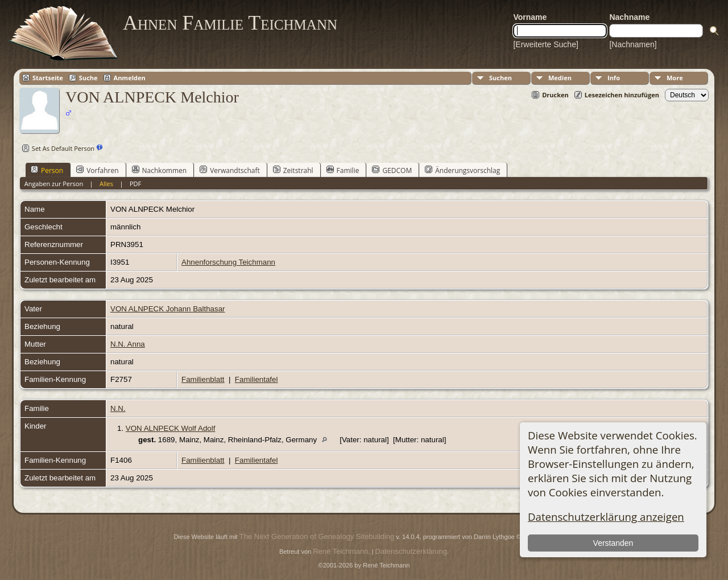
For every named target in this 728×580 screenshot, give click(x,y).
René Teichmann (340, 551)
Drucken (555, 95)
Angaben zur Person (54, 184)
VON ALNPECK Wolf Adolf (171, 428)
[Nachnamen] (633, 44)
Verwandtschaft (230, 170)
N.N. (118, 408)
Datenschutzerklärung (411, 551)
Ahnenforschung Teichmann (228, 262)
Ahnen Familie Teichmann (230, 23)
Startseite (48, 78)
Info (614, 78)
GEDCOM (392, 170)
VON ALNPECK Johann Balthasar (168, 309)
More (675, 78)
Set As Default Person (57, 148)
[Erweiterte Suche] (545, 44)
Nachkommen (160, 170)
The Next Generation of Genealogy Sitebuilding (317, 536)
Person (47, 170)
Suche (88, 78)
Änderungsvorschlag (462, 170)
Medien (560, 78)
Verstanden (613, 543)
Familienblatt (203, 379)
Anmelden (130, 78)
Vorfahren (97, 170)
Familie (343, 170)
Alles (106, 184)
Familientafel (257, 379)
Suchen (500, 78)
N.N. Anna (128, 344)
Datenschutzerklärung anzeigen (606, 517)
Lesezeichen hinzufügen (622, 95)
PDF (135, 184)
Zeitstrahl (293, 170)
